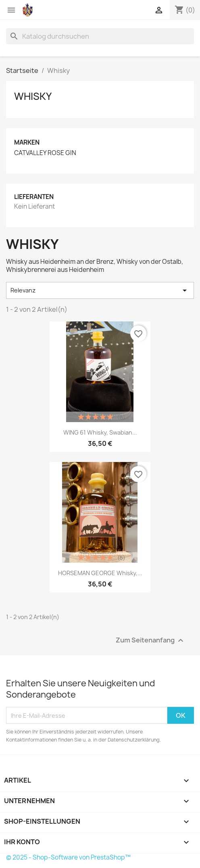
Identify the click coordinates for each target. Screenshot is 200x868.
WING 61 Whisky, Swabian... (100, 432)
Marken (27, 142)
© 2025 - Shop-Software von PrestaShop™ (68, 857)
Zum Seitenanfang (151, 641)
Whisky (33, 96)
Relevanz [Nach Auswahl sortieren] (100, 290)
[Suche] (100, 36)
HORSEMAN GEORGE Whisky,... (100, 573)
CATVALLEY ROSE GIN (45, 153)
